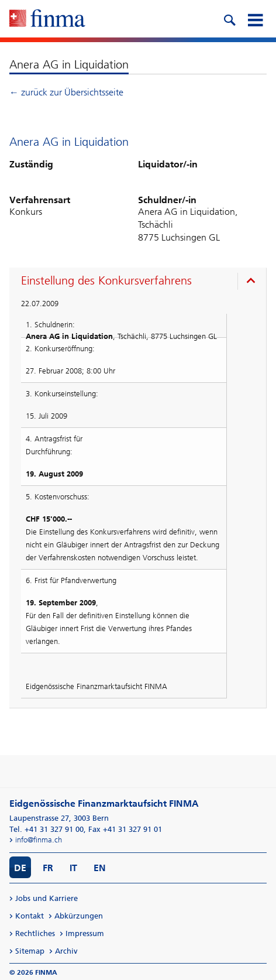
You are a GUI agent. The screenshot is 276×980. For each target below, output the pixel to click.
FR (48, 868)
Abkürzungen (79, 916)
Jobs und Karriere (46, 898)
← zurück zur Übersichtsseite (66, 92)
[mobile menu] (255, 19)
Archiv (66, 951)
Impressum (85, 933)
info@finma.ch (39, 840)
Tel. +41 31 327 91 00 (46, 829)
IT (73, 868)
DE (20, 868)
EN (100, 868)
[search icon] (229, 19)
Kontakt (30, 916)
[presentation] (141, 282)
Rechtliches (35, 933)
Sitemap (30, 951)
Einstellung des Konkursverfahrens (106, 280)
